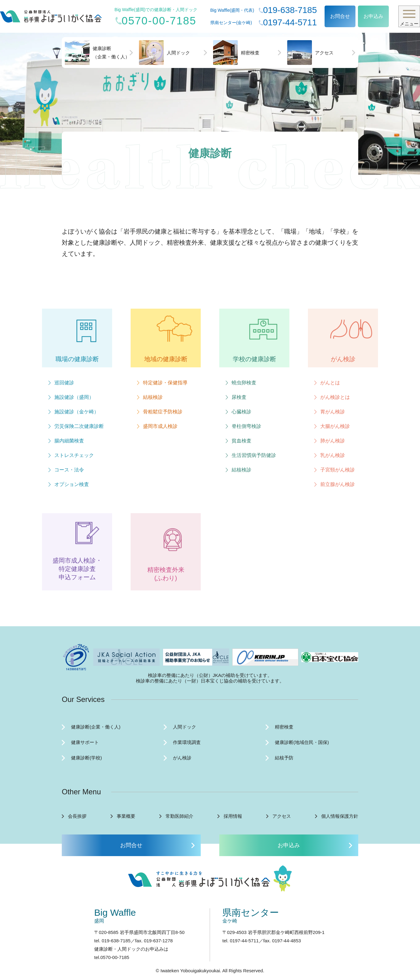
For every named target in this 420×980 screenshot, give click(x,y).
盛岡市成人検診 (160, 426)
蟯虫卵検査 (244, 383)
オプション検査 (72, 484)
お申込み (373, 16)
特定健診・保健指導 (165, 383)
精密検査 (236, 53)
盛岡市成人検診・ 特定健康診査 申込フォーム (77, 569)
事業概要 (126, 816)
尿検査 (239, 397)
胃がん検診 (333, 412)
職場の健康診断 (77, 359)
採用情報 (233, 816)
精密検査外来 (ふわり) (166, 574)
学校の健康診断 (254, 359)
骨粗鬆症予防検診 (163, 412)
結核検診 (153, 397)
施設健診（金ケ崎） (77, 412)
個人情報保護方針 (340, 816)
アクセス (310, 53)
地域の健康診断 (166, 359)
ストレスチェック (74, 455)
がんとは (330, 383)
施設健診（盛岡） (74, 397)
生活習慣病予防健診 (254, 455)
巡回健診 (64, 383)
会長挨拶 (77, 816)
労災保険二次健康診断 (79, 426)
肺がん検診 (333, 441)
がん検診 (343, 359)
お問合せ (340, 16)
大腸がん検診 (335, 426)
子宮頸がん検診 (338, 470)
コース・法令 (69, 470)
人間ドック (164, 53)
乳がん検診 (333, 455)
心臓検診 (241, 412)
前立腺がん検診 (338, 484)
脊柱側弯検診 (246, 426)
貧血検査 (241, 441)
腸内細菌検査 (69, 441)
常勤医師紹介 (179, 816)
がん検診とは (335, 397)
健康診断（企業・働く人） (97, 53)
